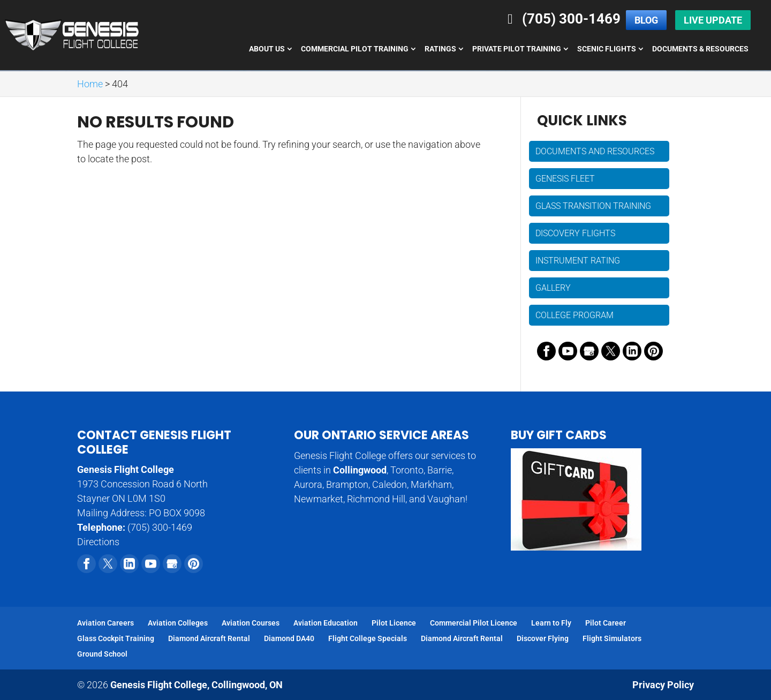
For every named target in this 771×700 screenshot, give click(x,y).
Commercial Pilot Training (355, 49)
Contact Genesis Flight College (154, 442)
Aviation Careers (105, 623)
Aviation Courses (251, 623)
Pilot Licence (394, 623)
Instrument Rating (578, 261)
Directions (98, 542)
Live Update (713, 20)
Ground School (102, 654)
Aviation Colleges (178, 623)
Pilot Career (606, 623)
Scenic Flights (607, 49)
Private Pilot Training (517, 49)
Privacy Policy (663, 685)
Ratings (440, 49)
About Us (267, 49)
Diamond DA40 (289, 638)
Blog (646, 20)
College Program (575, 315)
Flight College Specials (368, 638)
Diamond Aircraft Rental (209, 638)
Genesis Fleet (565, 179)
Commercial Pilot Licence (474, 623)
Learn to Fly (551, 623)
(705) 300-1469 (561, 19)
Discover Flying (543, 638)
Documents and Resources (595, 151)
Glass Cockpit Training (116, 638)
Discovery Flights (575, 233)
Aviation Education (326, 623)
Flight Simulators (612, 638)
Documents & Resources (700, 49)
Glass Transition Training (593, 206)
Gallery (553, 288)
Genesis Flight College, (196, 685)
